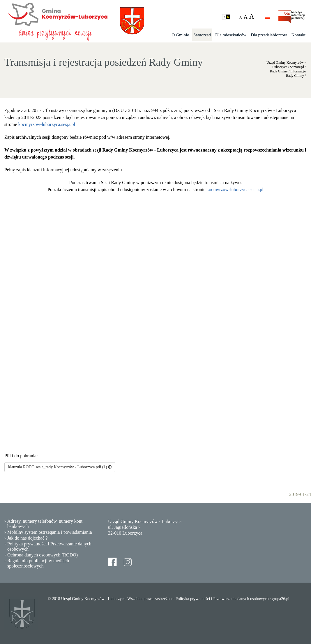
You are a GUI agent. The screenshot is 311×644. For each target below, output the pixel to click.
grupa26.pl (280, 599)
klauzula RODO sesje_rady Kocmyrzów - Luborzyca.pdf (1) (60, 467)
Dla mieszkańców (231, 35)
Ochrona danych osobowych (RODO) (43, 555)
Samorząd (202, 35)
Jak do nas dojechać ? (28, 538)
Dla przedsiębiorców (269, 35)
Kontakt (298, 35)
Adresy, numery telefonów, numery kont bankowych (45, 524)
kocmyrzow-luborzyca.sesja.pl (47, 124)
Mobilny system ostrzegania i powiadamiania (50, 532)
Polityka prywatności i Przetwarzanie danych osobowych (49, 546)
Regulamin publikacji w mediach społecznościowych (38, 563)
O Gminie (181, 35)
